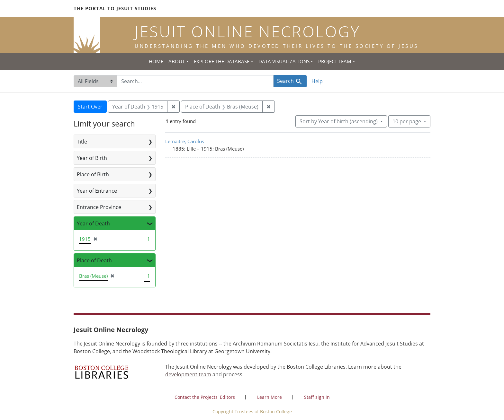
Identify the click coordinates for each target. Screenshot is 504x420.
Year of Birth (92, 158)
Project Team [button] (335, 61)
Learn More (270, 397)
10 (407, 121)
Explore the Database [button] (222, 61)
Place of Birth (93, 174)
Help (317, 81)
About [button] (177, 61)
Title (82, 142)
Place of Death (94, 260)
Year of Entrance (97, 191)
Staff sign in (317, 397)
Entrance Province (99, 207)
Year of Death (93, 223)
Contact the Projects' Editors (205, 397)
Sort (339, 121)
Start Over (90, 107)
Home (156, 61)
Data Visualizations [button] (284, 61)
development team (188, 374)
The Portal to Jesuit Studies (115, 8)
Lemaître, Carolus (185, 141)
